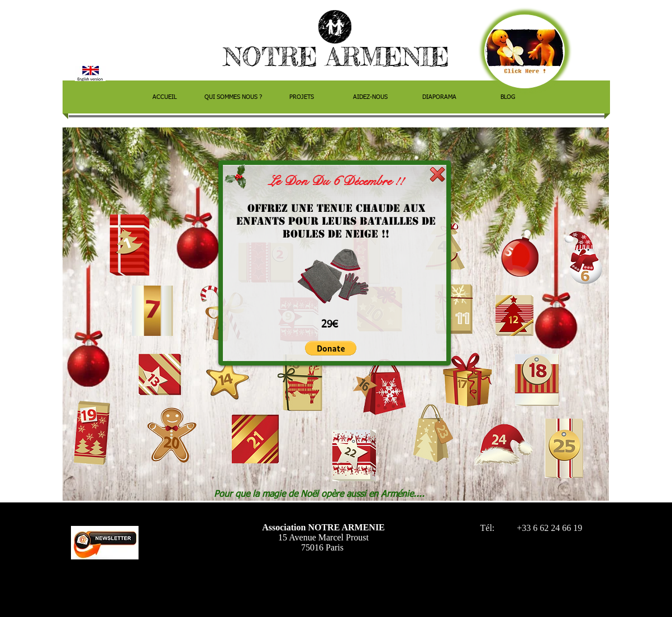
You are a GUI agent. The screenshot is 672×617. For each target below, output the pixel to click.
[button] (331, 348)
